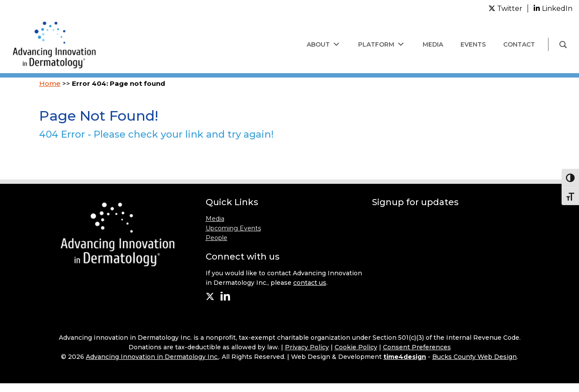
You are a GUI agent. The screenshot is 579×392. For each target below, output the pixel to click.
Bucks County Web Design (474, 357)
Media (215, 219)
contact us (310, 283)
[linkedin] (553, 8)
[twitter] (505, 8)
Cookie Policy (356, 347)
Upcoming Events (233, 228)
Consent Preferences (417, 347)
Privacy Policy (307, 347)
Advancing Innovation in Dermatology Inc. (152, 357)
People (217, 238)
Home (50, 83)
